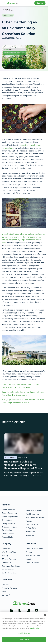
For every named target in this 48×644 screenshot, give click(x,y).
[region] (24, 628)
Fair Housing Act (33, 556)
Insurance (30, 535)
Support (29, 552)
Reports (29, 521)
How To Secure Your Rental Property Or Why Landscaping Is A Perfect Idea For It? (21, 386)
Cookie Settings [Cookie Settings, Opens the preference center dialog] (24, 633)
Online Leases (8, 533)
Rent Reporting (32, 514)
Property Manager (9, 588)
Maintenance (8, 15)
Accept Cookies (24, 640)
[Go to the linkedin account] (28, 610)
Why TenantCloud (9, 552)
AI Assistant (31, 528)
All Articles (8, 10)
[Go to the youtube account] (36, 610)
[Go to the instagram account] (12, 610)
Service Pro (7, 595)
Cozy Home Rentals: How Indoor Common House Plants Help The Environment (23, 393)
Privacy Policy (8, 570)
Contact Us (7, 563)
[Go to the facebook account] (20, 610)
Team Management (34, 510)
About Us (6, 549)
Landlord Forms (32, 563)
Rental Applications (10, 517)
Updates (29, 559)
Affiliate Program (9, 559)
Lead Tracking (32, 524)
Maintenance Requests (36, 517)
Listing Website (8, 524)
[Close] (45, 615)
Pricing (5, 556)
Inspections (31, 531)
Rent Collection (8, 510)
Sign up (40, 3)
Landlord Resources (34, 549)
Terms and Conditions (11, 566)
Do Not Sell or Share (10, 573)
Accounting (7, 520)
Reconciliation (8, 537)
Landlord (6, 584)
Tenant (5, 591)
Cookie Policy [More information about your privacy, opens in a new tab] (34, 628)
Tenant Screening (9, 513)
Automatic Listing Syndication (9, 529)
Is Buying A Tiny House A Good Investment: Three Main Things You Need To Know (23, 401)
